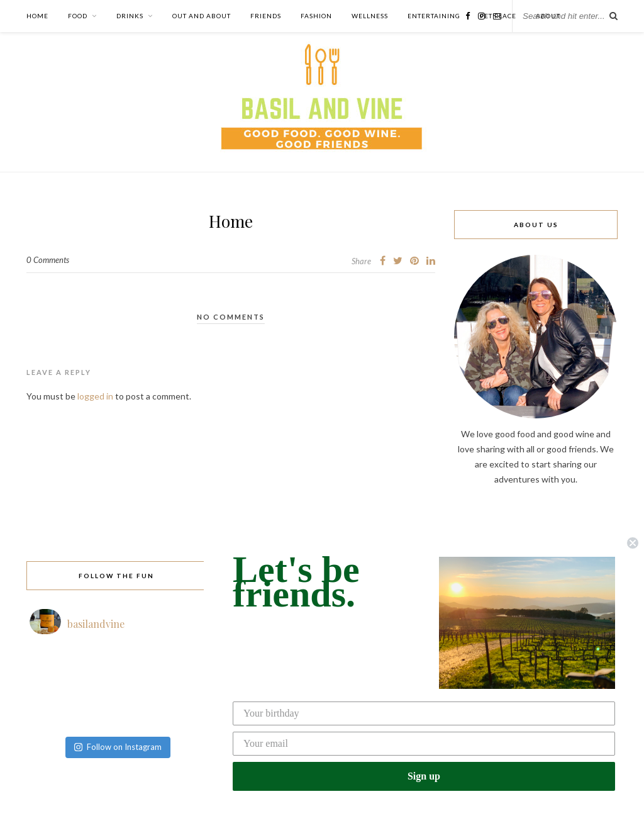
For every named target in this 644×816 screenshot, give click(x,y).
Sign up (424, 776)
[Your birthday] (424, 713)
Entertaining (434, 16)
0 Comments (48, 260)
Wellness (370, 16)
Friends (266, 16)
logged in (95, 396)
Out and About (202, 16)
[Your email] (424, 744)
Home (37, 16)
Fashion (316, 16)
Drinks (130, 16)
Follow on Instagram (118, 747)
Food (78, 16)
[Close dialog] (633, 543)
